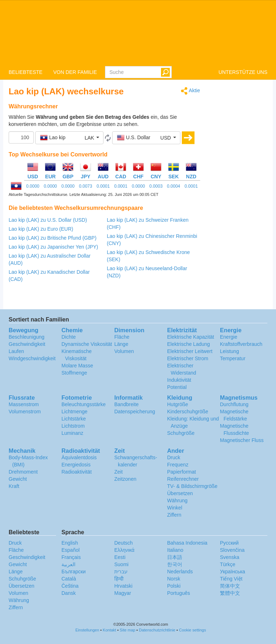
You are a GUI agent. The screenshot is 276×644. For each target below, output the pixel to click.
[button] (69, 138)
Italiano (175, 550)
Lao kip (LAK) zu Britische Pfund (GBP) (52, 238)
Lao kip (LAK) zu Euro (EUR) (41, 229)
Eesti (120, 557)
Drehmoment (23, 472)
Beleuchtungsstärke (84, 404)
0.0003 (156, 186)
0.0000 (33, 186)
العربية (68, 564)
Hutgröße (178, 404)
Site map (127, 630)
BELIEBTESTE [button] (26, 72)
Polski (174, 586)
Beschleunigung (27, 337)
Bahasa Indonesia (187, 543)
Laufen (16, 351)
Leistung (229, 351)
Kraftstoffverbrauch (241, 344)
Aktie (190, 91)
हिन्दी (119, 579)
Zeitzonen (125, 479)
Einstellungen (87, 630)
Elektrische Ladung (188, 344)
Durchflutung (234, 404)
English (70, 543)
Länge (121, 344)
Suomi (121, 564)
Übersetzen (180, 493)
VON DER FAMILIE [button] (75, 72)
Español (71, 550)
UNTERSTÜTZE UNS (243, 72)
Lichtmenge (74, 412)
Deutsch (123, 543)
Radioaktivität (77, 472)
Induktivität (179, 380)
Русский (229, 543)
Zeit (118, 472)
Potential (177, 387)
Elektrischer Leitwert (190, 351)
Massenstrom (24, 404)
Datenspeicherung (135, 412)
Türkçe (228, 564)
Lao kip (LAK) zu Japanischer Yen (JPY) (53, 247)
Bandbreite (126, 404)
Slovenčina (232, 550)
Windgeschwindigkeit (32, 358)
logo (138, 33)
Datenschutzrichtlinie (157, 630)
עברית (121, 572)
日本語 (175, 557)
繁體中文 (230, 593)
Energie (229, 337)
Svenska (230, 557)
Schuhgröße (181, 433)
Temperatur (233, 358)
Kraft (14, 486)
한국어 (175, 564)
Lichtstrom (73, 426)
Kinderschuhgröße (188, 412)
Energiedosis (76, 465)
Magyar (123, 593)
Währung (177, 500)
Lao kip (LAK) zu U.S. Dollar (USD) (48, 220)
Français (71, 557)
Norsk (174, 579)
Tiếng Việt (231, 579)
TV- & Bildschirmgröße (192, 486)
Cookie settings (192, 630)
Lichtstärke (74, 419)
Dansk (69, 593)
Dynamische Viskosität (87, 344)
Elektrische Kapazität (191, 337)
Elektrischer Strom (188, 358)
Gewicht (18, 479)
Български (73, 572)
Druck (174, 457)
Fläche (122, 337)
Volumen (124, 351)
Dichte (69, 337)
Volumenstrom (25, 412)
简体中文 (230, 586)
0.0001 (103, 186)
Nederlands (180, 572)
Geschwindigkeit (27, 344)
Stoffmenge (74, 373)
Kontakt (109, 630)
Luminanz (72, 433)
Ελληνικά (124, 550)
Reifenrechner (183, 479)
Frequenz (178, 465)
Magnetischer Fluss (242, 440)
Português (179, 593)
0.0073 (86, 186)
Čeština (70, 586)
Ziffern (174, 515)
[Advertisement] (239, 194)
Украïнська (233, 572)
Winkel (175, 508)
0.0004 (174, 186)
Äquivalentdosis (79, 457)
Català (69, 579)
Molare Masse (77, 366)
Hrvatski (123, 586)
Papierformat (181, 472)
